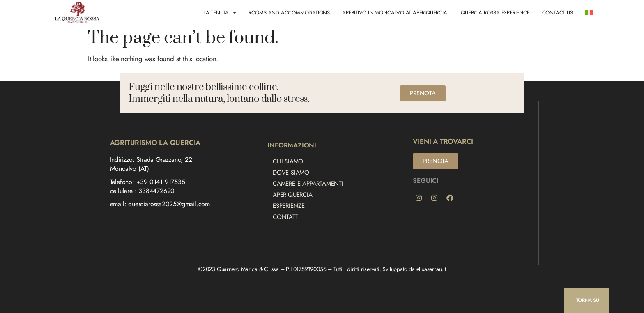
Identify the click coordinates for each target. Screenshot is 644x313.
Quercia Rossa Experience (495, 13)
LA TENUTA (220, 13)
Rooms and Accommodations (289, 13)
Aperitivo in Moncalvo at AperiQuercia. (395, 13)
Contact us (558, 13)
